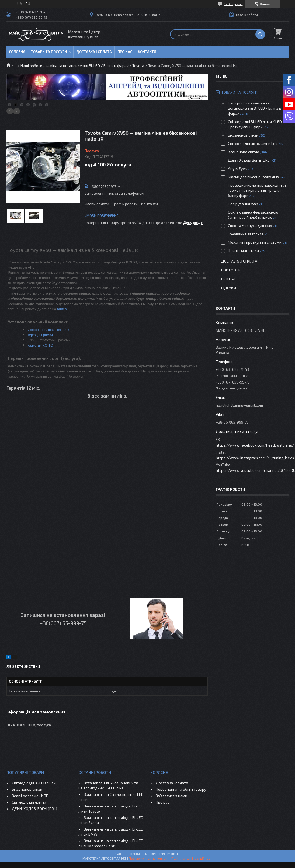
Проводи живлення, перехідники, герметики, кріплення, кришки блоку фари (257, 190)
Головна (17, 52)
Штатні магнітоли (243, 251)
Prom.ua (173, 853)
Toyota (138, 66)
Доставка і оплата (94, 52)
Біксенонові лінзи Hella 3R (48, 330)
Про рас (163, 802)
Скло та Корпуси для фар (250, 226)
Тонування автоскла (246, 234)
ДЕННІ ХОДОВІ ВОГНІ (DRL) (34, 809)
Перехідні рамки (40, 335)
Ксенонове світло (244, 152)
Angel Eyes (237, 168)
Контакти (147, 52)
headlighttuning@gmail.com (239, 405)
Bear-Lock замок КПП (30, 796)
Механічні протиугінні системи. (255, 242)
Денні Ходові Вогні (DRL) (249, 160)
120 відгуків (234, 4)
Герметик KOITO (40, 345)
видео (62, 309)
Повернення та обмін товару (181, 789)
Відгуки (229, 288)
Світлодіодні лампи (29, 802)
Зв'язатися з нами (171, 796)
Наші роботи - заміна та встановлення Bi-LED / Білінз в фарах (74, 66)
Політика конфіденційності (192, 858)
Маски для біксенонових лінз (253, 177)
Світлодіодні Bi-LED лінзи (34, 783)
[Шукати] (260, 34)
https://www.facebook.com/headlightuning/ (255, 445)
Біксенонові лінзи (243, 135)
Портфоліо (231, 270)
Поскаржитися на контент (149, 858)
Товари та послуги (49, 52)
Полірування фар (243, 204)
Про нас (125, 52)
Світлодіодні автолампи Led (253, 143)
